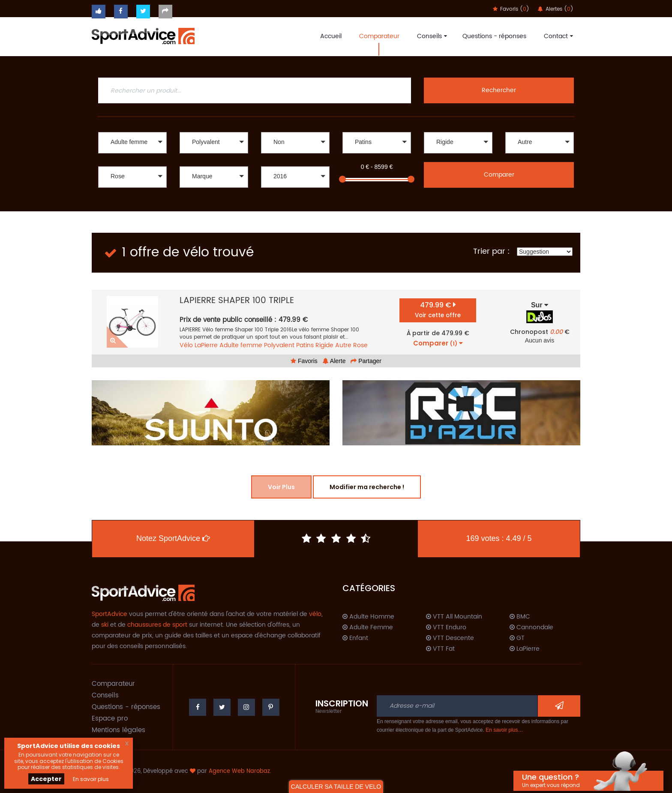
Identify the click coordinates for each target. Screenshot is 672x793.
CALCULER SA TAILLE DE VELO (336, 787)
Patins (305, 345)
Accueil (331, 36)
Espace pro (110, 719)
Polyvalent (279, 345)
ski (105, 625)
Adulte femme (241, 345)
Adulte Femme (368, 628)
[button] (132, 143)
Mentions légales (118, 730)
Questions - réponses (494, 36)
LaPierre (206, 345)
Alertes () (556, 9)
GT (517, 638)
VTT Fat (440, 649)
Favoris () (511, 9)
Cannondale (531, 628)
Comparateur (379, 36)
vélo (315, 614)
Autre (343, 345)
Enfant (355, 638)
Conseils (431, 36)
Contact (557, 36)
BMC (520, 617)
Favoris (304, 361)
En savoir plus (91, 779)
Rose (360, 345)
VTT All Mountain (454, 617)
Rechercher (499, 90)
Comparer (499, 175)
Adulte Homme (368, 617)
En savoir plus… (504, 730)
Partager (366, 361)
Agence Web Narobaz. (240, 771)
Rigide (324, 345)
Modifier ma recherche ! (367, 487)
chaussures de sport (157, 625)
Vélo (186, 345)
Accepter (46, 779)
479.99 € (438, 310)
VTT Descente (450, 638)
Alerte (334, 361)
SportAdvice (109, 614)
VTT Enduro (446, 628)
